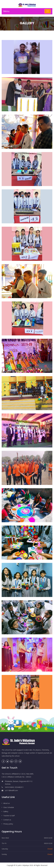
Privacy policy (8, 824)
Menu (6, 11)
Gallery (6, 811)
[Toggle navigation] (48, 11)
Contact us (7, 820)
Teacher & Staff (9, 816)
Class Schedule (9, 807)
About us (7, 803)
